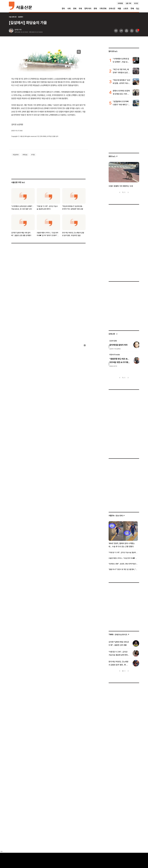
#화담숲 (25, 155)
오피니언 (112, 8)
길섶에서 (21, 17)
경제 (75, 8)
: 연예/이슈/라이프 (119, 635)
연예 (132, 8)
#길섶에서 (16, 155)
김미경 (17, 30)
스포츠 (126, 8)
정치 (63, 8)
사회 (69, 8)
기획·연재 (103, 8)
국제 (80, 8)
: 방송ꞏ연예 (117, 516)
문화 (95, 8)
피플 (119, 8)
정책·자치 (88, 8)
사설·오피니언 (13, 17)
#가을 (33, 155)
